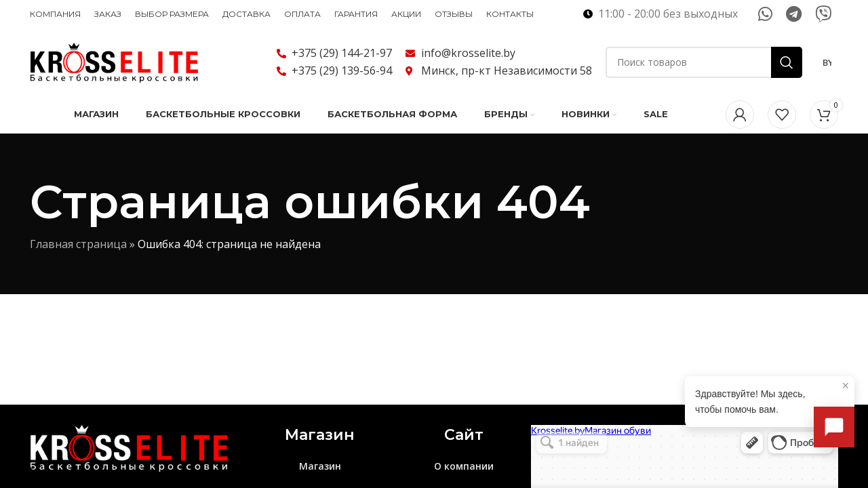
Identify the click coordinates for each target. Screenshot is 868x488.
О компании (464, 467)
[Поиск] (704, 62)
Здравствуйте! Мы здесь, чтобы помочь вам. (772, 396)
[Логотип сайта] (115, 61)
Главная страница (78, 245)
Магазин (320, 467)
